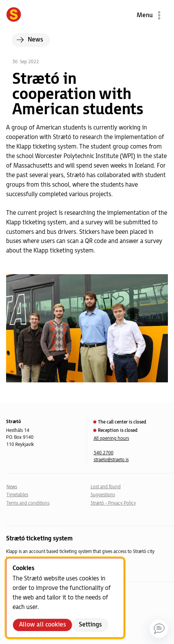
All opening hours (111, 439)
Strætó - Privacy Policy (113, 503)
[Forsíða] (14, 15)
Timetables (17, 495)
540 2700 (104, 453)
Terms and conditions (28, 503)
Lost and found (106, 487)
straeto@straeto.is (111, 460)
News (12, 487)
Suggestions (103, 495)
